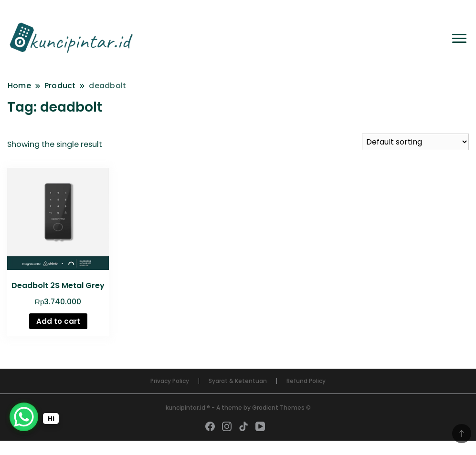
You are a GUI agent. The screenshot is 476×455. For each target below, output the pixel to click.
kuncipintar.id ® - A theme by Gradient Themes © (238, 408)
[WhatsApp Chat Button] (24, 417)
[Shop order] (415, 142)
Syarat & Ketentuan (238, 381)
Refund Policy (306, 381)
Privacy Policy (170, 381)
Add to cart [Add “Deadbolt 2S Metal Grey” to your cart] (58, 321)
